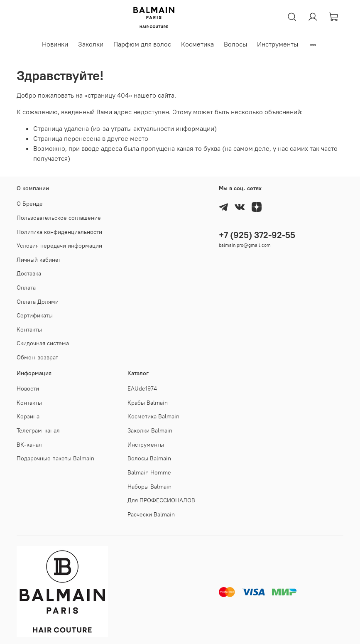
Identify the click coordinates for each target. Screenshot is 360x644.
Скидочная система (43, 343)
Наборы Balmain (149, 487)
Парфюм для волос (142, 44)
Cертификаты (35, 315)
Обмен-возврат (37, 357)
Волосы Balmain (149, 458)
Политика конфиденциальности (59, 232)
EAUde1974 (142, 388)
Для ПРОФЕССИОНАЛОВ (161, 500)
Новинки (55, 44)
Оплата (26, 288)
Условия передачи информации (59, 246)
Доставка (29, 273)
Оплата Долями (38, 302)
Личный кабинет (39, 260)
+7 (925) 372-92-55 (257, 235)
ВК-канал (29, 445)
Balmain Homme (149, 472)
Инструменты (278, 44)
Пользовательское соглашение (59, 218)
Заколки (91, 44)
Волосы (235, 44)
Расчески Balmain (151, 514)
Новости (28, 388)
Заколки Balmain (150, 430)
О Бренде (30, 204)
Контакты (29, 329)
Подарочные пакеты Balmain (55, 458)
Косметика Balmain (153, 416)
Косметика (197, 44)
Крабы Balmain (148, 403)
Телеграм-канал (38, 430)
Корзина (28, 416)
